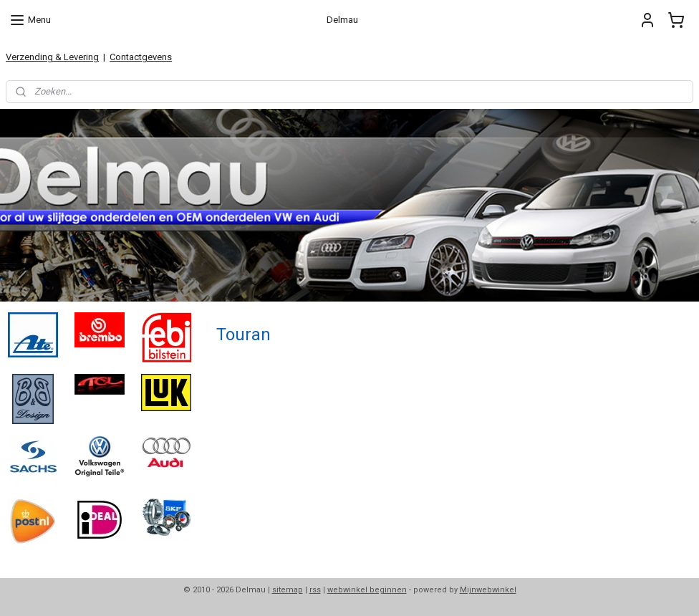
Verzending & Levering (52, 57)
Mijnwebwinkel (488, 590)
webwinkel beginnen (367, 590)
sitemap (288, 590)
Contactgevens (141, 57)
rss (315, 590)
